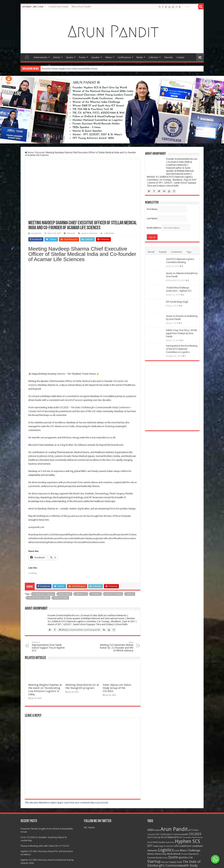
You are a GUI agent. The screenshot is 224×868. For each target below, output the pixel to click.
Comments (177, 252)
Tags (189, 252)
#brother (109, 438)
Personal (40, 152)
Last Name (152, 218)
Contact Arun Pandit (58, 7)
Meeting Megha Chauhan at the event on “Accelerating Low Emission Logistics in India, (45, 834)
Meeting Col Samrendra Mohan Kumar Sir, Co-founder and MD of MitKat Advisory (115, 546)
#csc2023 (51, 434)
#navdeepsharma (37, 434)
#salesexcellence (56, 442)
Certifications (124, 57)
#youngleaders (97, 438)
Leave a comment (89, 233)
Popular (163, 252)
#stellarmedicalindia (40, 438)
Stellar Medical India (86, 281)
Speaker (95, 57)
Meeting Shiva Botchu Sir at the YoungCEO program (82, 831)
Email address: (169, 228)
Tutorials (168, 57)
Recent (151, 252)
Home (27, 57)
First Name (152, 209)
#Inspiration (120, 434)
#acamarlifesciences (61, 438)
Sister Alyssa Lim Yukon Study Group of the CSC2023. (117, 832)
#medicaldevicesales (94, 442)
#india (74, 438)
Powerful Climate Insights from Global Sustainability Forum (70, 69)
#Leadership (86, 434)
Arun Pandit (65, 494)
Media (140, 57)
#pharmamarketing (38, 442)
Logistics (96, 494)
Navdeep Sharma (56, 273)
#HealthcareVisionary (103, 434)
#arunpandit (62, 434)
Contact (180, 57)
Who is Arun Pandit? (81, 7)
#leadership (83, 438)
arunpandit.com (36, 427)
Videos (109, 57)
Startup (130, 494)
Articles (57, 57)
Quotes (70, 57)
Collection (153, 57)
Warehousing (61, 497)
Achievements (41, 57)
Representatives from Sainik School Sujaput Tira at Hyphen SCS (50, 546)
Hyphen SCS (81, 494)
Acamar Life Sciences (44, 494)
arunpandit (36, 233)
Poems (82, 57)
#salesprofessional (74, 442)
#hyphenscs (74, 434)
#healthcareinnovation (125, 438)
